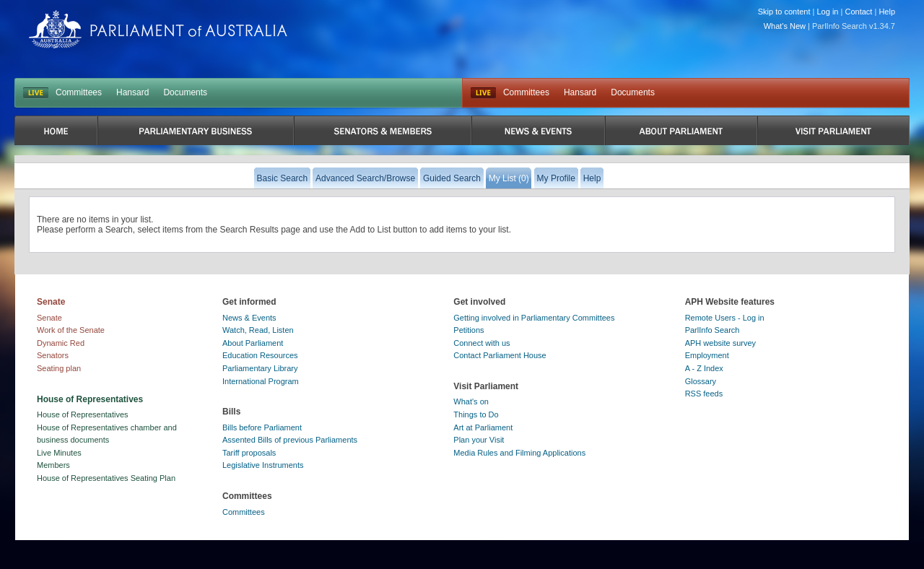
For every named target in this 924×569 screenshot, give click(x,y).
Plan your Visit (479, 440)
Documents (185, 92)
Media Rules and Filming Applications (519, 453)
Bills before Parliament (262, 427)
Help (887, 12)
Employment (707, 355)
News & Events (249, 318)
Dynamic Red (61, 343)
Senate (49, 318)
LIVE (36, 93)
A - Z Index (704, 368)
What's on (471, 401)
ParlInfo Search (712, 330)
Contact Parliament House (500, 355)
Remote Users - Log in (725, 318)
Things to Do (476, 414)
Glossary (701, 381)
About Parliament (253, 343)
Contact (858, 12)
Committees (79, 92)
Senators (53, 355)
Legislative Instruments (263, 465)
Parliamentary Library (260, 368)
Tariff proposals (249, 453)
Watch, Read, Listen (258, 330)
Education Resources (260, 355)
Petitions (468, 330)
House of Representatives (83, 414)
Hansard (132, 92)
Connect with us (481, 343)
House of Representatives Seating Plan (106, 478)
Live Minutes (59, 453)
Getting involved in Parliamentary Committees (534, 318)
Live (483, 93)
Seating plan (59, 368)
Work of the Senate (71, 330)
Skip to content (784, 12)
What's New (785, 26)
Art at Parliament (483, 427)
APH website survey (720, 343)
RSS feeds (704, 394)
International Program (261, 381)
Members (53, 465)
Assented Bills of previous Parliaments (290, 440)
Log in (828, 12)
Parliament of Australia (158, 29)
